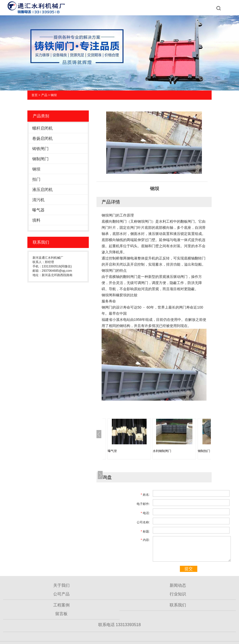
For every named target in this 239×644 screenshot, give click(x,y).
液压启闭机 (42, 190)
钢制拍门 (204, 451)
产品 (44, 95)
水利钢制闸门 (162, 451)
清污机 (38, 200)
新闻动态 (178, 585)
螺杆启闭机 (42, 128)
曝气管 (112, 451)
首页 (35, 95)
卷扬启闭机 (42, 138)
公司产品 (61, 594)
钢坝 (54, 95)
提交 (189, 569)
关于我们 (61, 585)
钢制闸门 (40, 159)
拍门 (36, 179)
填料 (36, 220)
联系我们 (178, 605)
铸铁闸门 (40, 149)
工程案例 (61, 605)
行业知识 (178, 594)
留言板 (61, 614)
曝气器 (38, 210)
